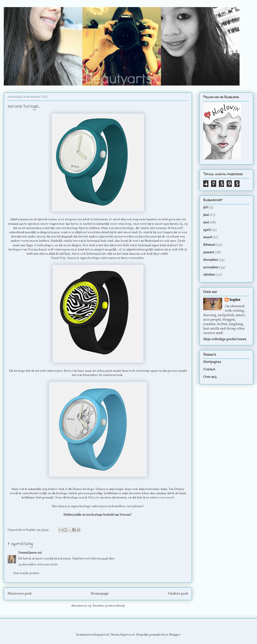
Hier (55, 506)
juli (206, 207)
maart (208, 237)
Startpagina (212, 362)
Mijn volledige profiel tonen (225, 339)
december (211, 260)
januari (209, 252)
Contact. (209, 369)
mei (206, 222)
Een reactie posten (26, 573)
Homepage (100, 594)
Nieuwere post (20, 594)
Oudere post (178, 594)
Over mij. (210, 377)
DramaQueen (27, 553)
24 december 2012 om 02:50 (38, 565)
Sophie (235, 300)
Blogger (174, 635)
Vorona (33, 250)
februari (209, 245)
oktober (209, 275)
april (207, 230)
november (211, 267)
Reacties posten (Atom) (109, 606)
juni (206, 215)
